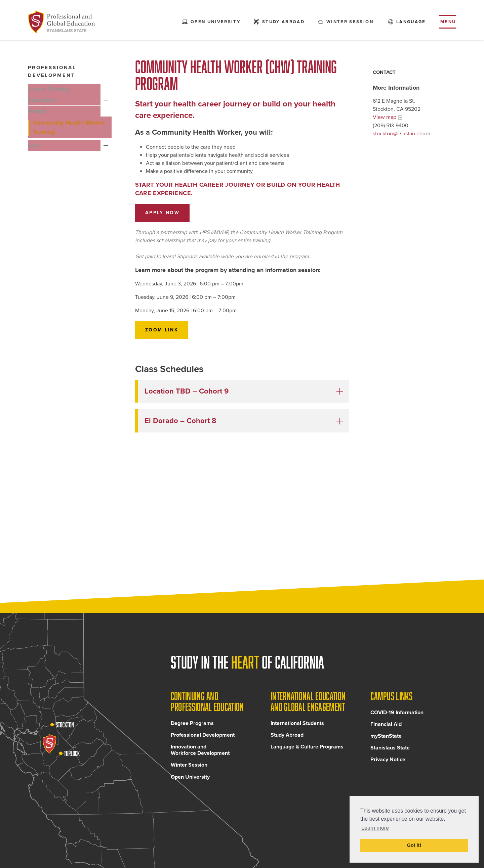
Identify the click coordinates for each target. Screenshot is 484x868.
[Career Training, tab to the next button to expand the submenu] (66, 89)
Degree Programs (192, 729)
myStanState (386, 742)
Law (107, 143)
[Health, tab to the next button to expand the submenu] (66, 111)
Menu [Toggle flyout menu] (448, 23)
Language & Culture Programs (307, 752)
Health (107, 111)
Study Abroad (287, 741)
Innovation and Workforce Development (200, 756)
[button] (244, 391)
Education (107, 100)
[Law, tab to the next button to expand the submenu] (66, 143)
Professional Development (203, 741)
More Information (396, 88)
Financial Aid (386, 730)
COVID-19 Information (397, 718)
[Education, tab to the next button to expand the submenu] (66, 100)
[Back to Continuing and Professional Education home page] (64, 24)
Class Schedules (169, 369)
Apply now (163, 213)
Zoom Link (162, 330)
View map (385, 117)
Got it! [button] (414, 845)
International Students (297, 729)
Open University (190, 783)
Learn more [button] (375, 828)
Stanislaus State (390, 753)
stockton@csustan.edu (399, 134)
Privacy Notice (388, 766)
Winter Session (189, 771)
